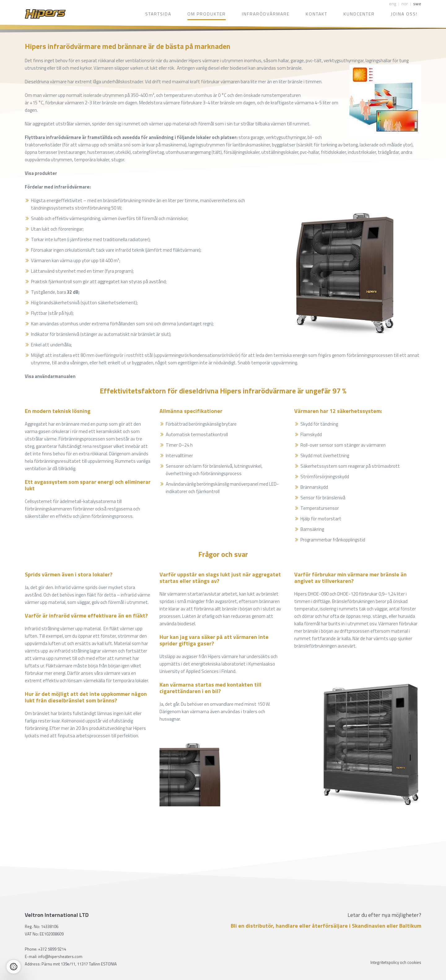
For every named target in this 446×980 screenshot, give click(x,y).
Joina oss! (404, 14)
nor (405, 4)
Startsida (158, 14)
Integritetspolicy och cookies (396, 962)
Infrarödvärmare (266, 14)
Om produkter (207, 14)
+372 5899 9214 (52, 949)
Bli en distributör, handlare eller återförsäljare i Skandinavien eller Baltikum (326, 926)
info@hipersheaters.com (60, 956)
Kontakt (317, 14)
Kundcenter (359, 14)
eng (393, 4)
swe (417, 4)
